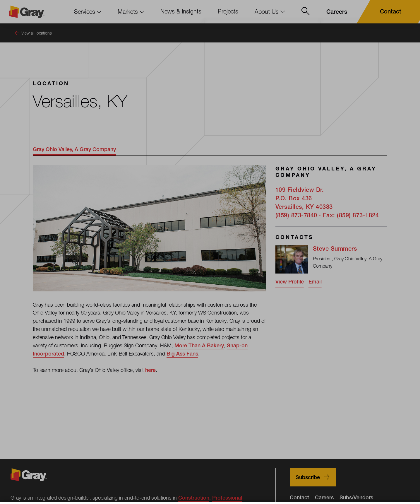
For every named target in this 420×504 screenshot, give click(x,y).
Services (88, 12)
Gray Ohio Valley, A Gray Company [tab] (74, 149)
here (150, 370)
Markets (131, 12)
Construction (194, 498)
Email (315, 282)
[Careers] (337, 12)
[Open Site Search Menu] (306, 12)
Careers (324, 497)
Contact (299, 497)
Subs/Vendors (356, 497)
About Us (270, 12)
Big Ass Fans (182, 354)
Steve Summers (335, 248)
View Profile (290, 282)
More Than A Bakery (199, 345)
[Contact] (387, 12)
